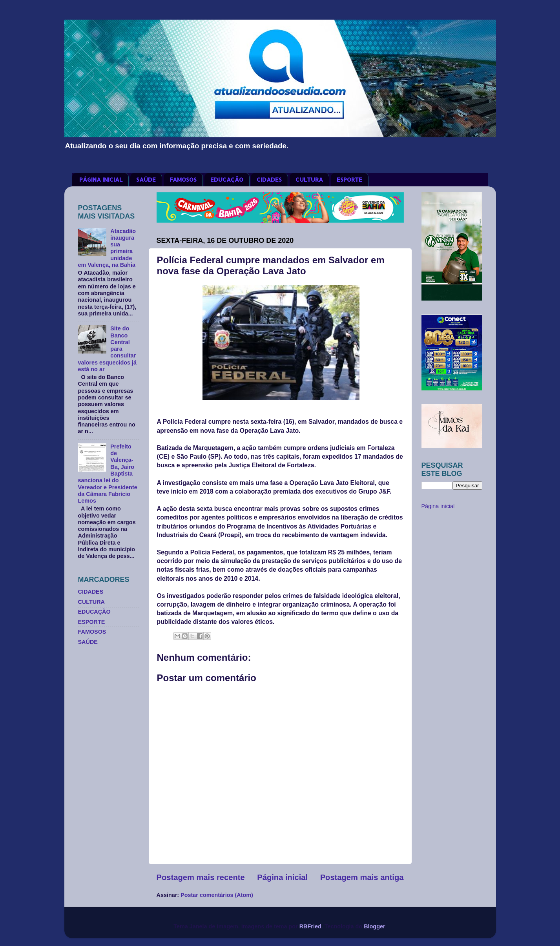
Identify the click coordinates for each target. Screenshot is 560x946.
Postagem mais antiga (362, 877)
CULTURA (309, 180)
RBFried (310, 926)
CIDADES (269, 180)
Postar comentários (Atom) (217, 895)
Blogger (374, 926)
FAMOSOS (183, 180)
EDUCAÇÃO (227, 180)
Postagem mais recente (201, 877)
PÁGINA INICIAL (101, 180)
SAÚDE (146, 180)
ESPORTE (349, 180)
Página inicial (282, 877)
